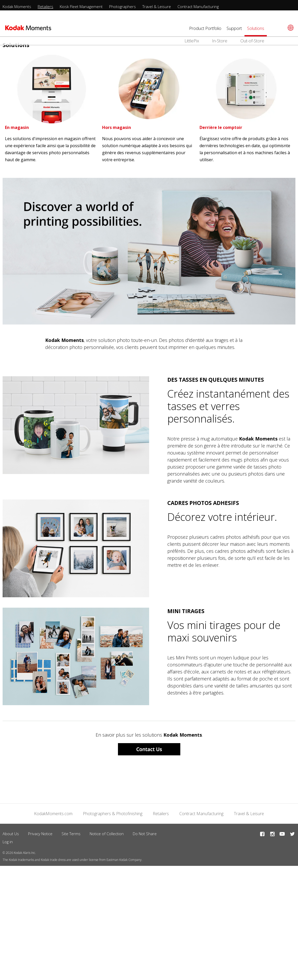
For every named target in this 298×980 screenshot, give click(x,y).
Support (234, 28)
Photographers (122, 7)
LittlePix (192, 41)
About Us (11, 834)
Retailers (45, 7)
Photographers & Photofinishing (113, 814)
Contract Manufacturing (198, 7)
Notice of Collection (107, 834)
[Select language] (290, 28)
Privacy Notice (40, 834)
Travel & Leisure (157, 7)
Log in (8, 842)
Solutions (256, 28)
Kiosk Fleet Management (81, 7)
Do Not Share (145, 834)
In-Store (220, 41)
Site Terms (71, 834)
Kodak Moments (17, 7)
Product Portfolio (205, 28)
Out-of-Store (252, 41)
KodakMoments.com (53, 814)
